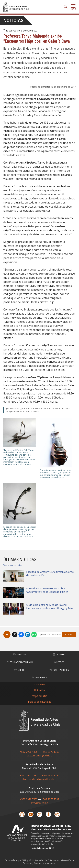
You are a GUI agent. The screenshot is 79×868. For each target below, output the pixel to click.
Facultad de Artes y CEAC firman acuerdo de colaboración (50, 573)
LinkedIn (28, 635)
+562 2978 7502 (50, 799)
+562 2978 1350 (50, 752)
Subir (7, 635)
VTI (30, 860)
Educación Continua (20, 662)
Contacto (40, 684)
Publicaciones (59, 670)
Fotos (59, 662)
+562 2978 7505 (29, 799)
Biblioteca (39, 678)
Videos (20, 670)
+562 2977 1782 (29, 775)
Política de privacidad (40, 702)
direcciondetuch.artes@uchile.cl (39, 779)
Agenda (59, 655)
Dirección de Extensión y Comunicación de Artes (49, 862)
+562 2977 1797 (50, 775)
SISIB (24, 860)
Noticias (13, 20)
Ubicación (39, 690)
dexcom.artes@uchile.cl (39, 756)
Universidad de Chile (42, 860)
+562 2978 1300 (29, 752)
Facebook (21, 635)
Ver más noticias (13, 565)
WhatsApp (34, 635)
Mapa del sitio (39, 696)
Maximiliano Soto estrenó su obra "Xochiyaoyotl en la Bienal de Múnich (47, 590)
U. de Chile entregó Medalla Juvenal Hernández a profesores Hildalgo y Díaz (50, 606)
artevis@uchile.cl (40, 803)
